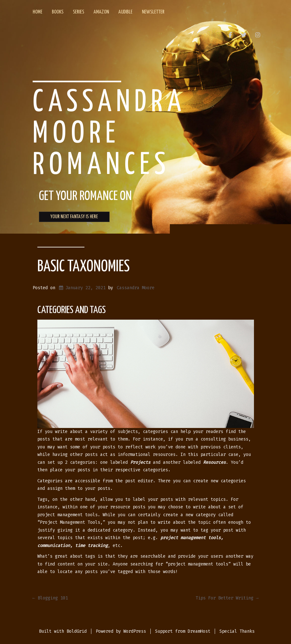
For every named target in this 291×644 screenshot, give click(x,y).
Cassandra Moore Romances (109, 134)
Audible (125, 12)
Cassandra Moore (136, 288)
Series (78, 12)
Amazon (101, 12)
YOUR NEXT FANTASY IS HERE (74, 217)
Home (38, 12)
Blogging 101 (50, 598)
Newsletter (153, 12)
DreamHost (199, 631)
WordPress (135, 631)
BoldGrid (77, 631)
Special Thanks (237, 631)
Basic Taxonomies (84, 267)
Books (58, 12)
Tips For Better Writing (227, 598)
